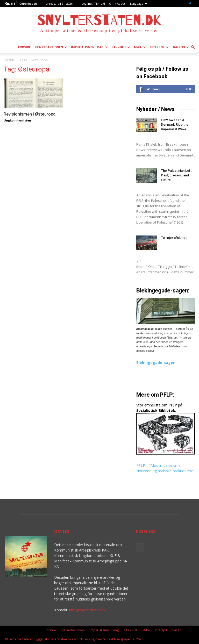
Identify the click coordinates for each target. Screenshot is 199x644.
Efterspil (159, 47)
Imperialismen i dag (89, 47)
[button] (193, 47)
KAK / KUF (121, 47)
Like (189, 89)
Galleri (181, 47)
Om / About (117, 3)
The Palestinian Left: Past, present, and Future (177, 175)
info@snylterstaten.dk (87, 610)
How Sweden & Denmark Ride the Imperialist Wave (175, 124)
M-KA (140, 47)
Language (138, 3)
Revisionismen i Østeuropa (30, 114)
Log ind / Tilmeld (93, 3)
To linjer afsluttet (174, 238)
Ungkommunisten (17, 120)
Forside (24, 47)
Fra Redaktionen (51, 47)
